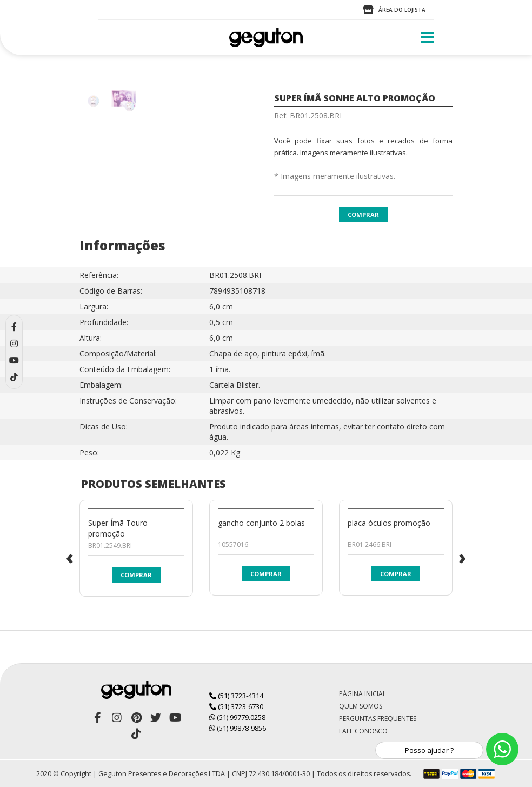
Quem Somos (361, 706)
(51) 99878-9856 (238, 728)
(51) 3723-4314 (236, 696)
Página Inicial (363, 694)
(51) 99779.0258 (237, 717)
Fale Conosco (363, 731)
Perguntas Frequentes (378, 719)
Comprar (363, 214)
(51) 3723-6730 (236, 706)
